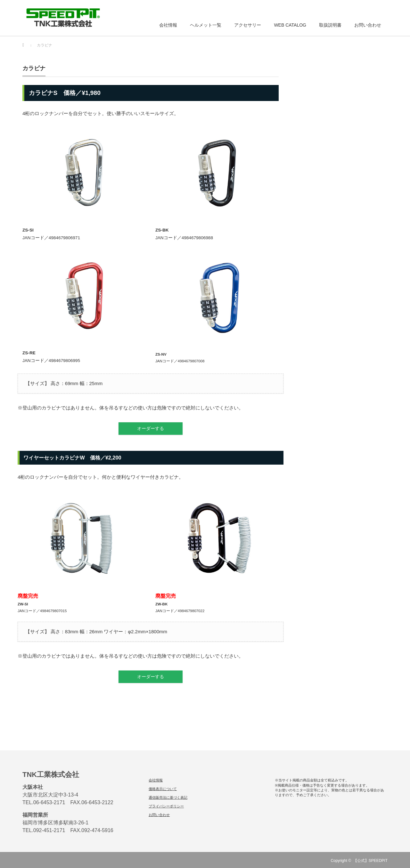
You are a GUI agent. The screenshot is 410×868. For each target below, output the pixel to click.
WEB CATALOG (290, 25)
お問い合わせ (368, 25)
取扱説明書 (330, 25)
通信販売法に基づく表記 (168, 797)
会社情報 (168, 25)
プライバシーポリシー (166, 806)
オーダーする (151, 429)
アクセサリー (248, 25)
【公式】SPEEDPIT (370, 861)
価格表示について (163, 789)
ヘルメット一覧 (206, 25)
